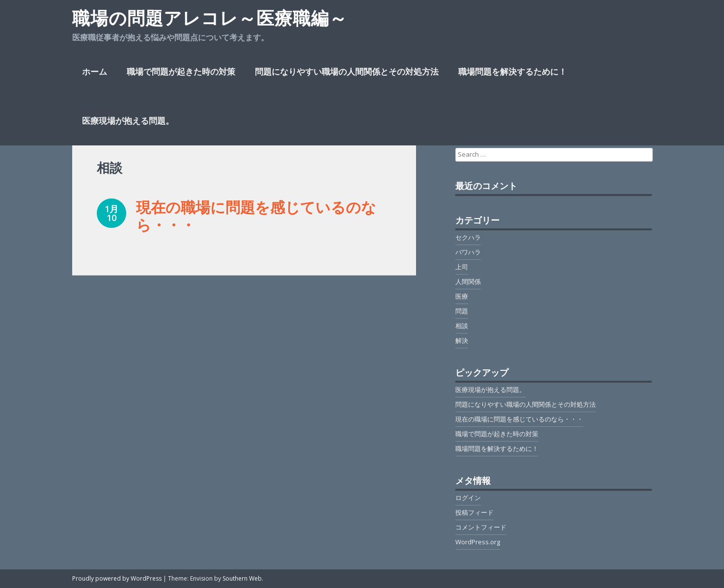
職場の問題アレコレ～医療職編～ (210, 18)
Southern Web (242, 578)
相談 (462, 326)
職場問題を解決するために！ (513, 71)
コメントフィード (481, 527)
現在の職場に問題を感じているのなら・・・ (256, 216)
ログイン (468, 498)
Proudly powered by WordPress (117, 578)
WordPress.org (478, 542)
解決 (462, 340)
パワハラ (468, 252)
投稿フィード (474, 512)
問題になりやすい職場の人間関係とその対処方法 (347, 71)
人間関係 (468, 281)
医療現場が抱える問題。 (128, 121)
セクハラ (468, 237)
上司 (462, 267)
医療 (462, 296)
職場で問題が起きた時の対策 (181, 71)
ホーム (95, 71)
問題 (462, 311)
